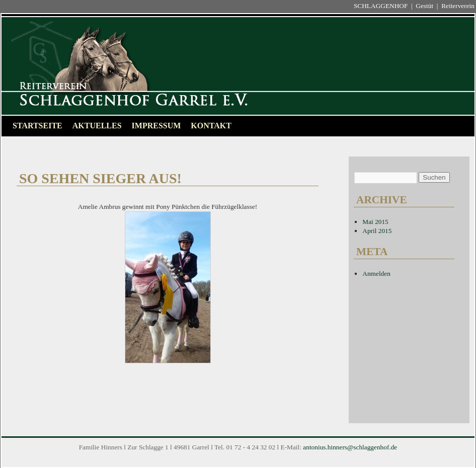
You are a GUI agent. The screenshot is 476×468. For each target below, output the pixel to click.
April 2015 (377, 231)
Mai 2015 (375, 222)
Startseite (37, 126)
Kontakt (211, 126)
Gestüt (424, 6)
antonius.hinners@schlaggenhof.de (350, 447)
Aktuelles (97, 126)
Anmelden (376, 274)
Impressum (156, 126)
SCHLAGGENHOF (381, 6)
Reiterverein (458, 6)
